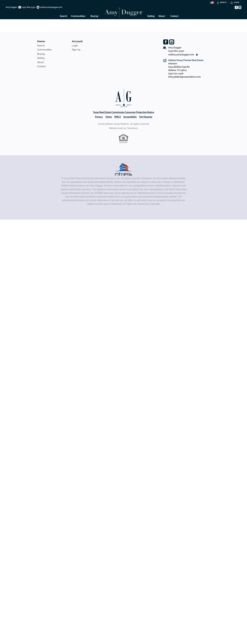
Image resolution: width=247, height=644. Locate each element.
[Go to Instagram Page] (240, 7)
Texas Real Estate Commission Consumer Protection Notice (123, 112)
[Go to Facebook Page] (236, 7)
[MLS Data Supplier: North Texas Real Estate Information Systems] (123, 169)
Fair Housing (146, 117)
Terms (109, 117)
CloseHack (132, 128)
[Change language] (212, 3)
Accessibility (130, 117)
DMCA (118, 117)
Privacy (99, 117)
